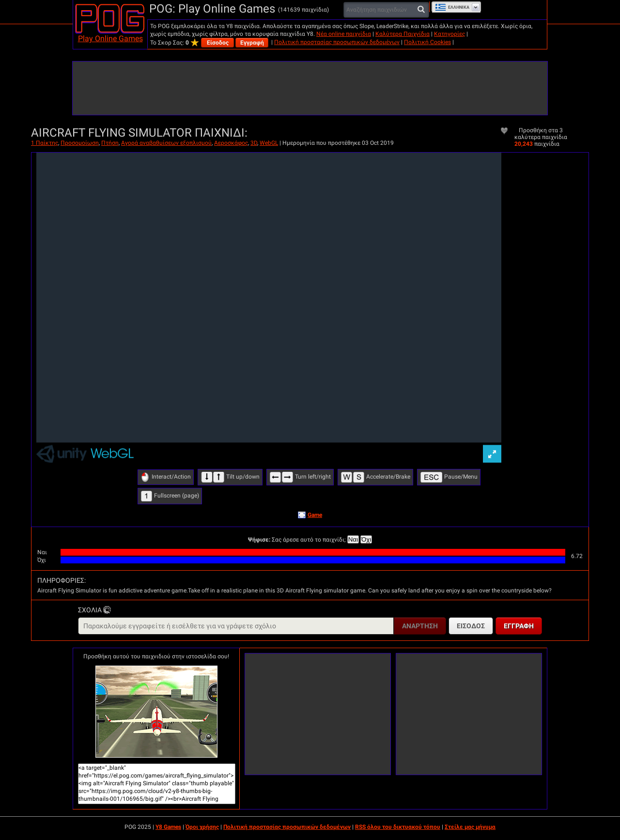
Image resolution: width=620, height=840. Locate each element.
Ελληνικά (452, 7)
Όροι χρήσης (202, 827)
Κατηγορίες (449, 34)
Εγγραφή (252, 43)
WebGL (269, 143)
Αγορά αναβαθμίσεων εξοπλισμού (166, 143)
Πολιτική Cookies (427, 42)
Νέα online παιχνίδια (344, 34)
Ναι (353, 539)
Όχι (366, 539)
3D (254, 143)
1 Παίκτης (45, 143)
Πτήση (110, 143)
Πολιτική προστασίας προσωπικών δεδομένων (337, 42)
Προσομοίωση (80, 143)
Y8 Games (168, 827)
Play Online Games (110, 39)
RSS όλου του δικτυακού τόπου (398, 827)
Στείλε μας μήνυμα (470, 827)
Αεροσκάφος (231, 143)
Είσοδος (218, 43)
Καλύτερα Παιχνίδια (403, 34)
